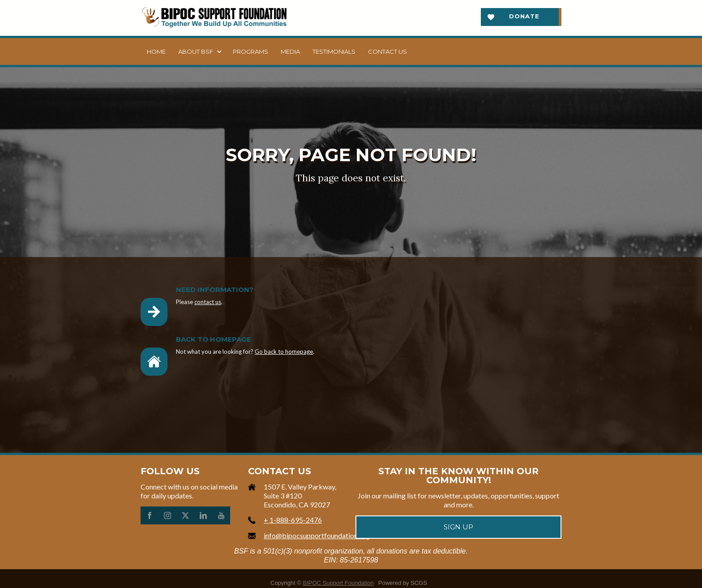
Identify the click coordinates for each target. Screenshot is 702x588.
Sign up (458, 527)
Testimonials (334, 52)
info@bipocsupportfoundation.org (317, 535)
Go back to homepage (284, 352)
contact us (208, 302)
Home (156, 52)
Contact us (387, 52)
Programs (250, 52)
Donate (524, 16)
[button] (199, 52)
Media (290, 52)
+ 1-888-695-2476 (293, 520)
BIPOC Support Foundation (338, 583)
